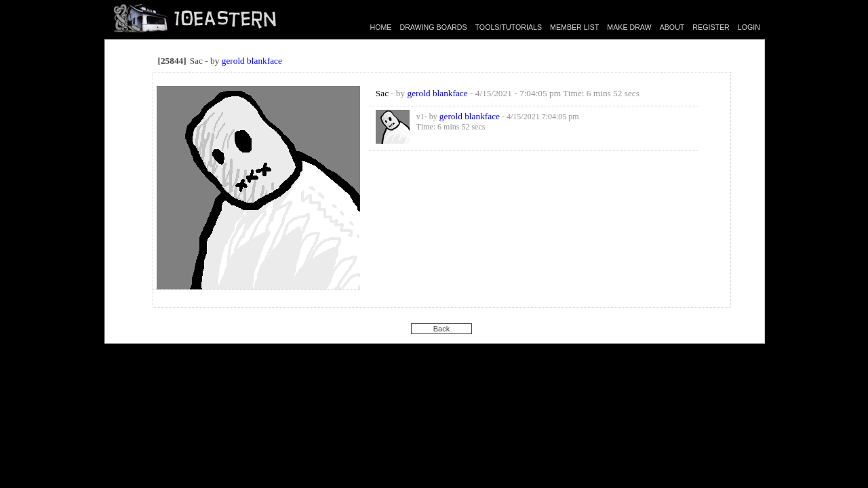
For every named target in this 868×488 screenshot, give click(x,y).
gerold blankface (252, 61)
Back (441, 329)
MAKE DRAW (629, 27)
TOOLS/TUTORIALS (509, 27)
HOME (381, 27)
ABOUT (672, 27)
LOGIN (749, 27)
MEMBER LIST (574, 27)
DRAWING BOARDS (433, 27)
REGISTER (711, 27)
